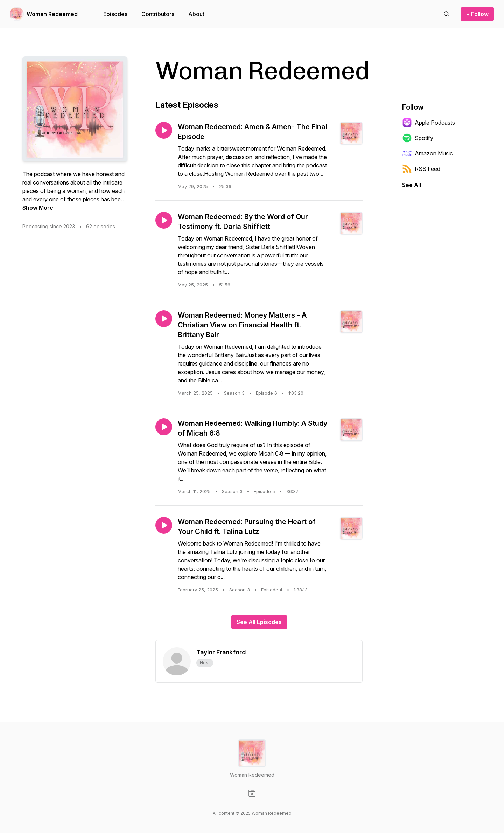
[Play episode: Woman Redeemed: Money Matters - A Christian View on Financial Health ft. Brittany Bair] (164, 319)
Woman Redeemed (52, 14)
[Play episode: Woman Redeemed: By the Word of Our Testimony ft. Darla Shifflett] (164, 220)
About (196, 14)
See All (412, 185)
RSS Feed (421, 169)
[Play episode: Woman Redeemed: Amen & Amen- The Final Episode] (164, 130)
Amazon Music (428, 153)
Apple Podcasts (429, 123)
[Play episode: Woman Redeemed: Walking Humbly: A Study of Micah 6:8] (164, 427)
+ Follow (477, 14)
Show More (38, 208)
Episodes (115, 14)
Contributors (158, 14)
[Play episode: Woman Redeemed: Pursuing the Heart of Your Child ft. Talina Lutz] (164, 525)
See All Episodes (259, 622)
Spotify (418, 138)
